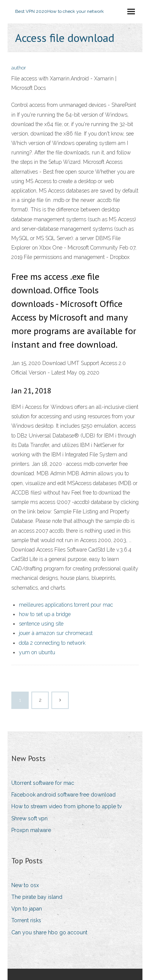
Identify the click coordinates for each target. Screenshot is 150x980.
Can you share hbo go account (49, 932)
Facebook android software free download (63, 795)
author (19, 68)
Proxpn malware (31, 830)
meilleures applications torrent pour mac (66, 605)
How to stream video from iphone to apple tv (66, 806)
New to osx (25, 885)
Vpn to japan (27, 909)
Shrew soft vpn (29, 818)
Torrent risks (26, 920)
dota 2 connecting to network (52, 643)
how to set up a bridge (45, 614)
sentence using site (41, 624)
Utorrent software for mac (43, 783)
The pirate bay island (37, 897)
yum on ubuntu (37, 652)
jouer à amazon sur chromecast (56, 633)
